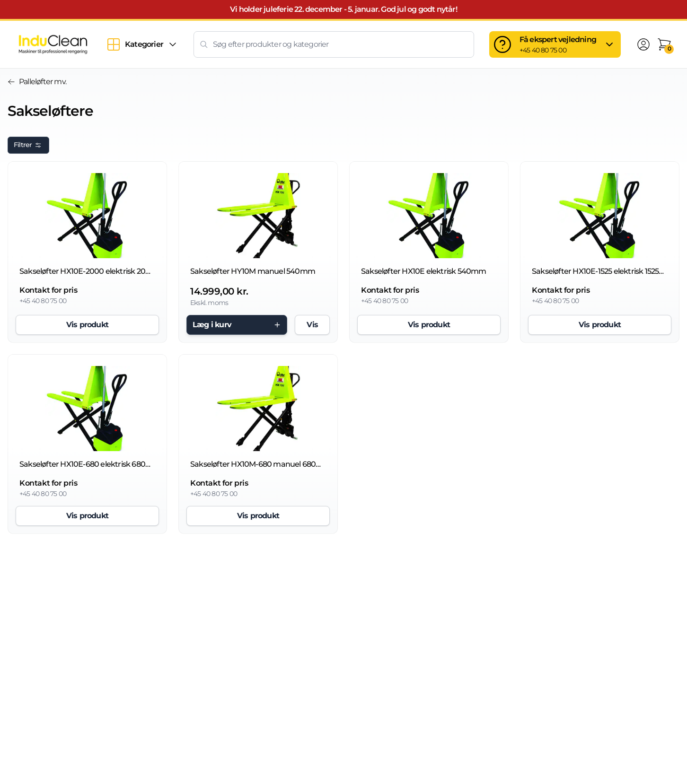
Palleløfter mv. (37, 82)
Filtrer (28, 145)
